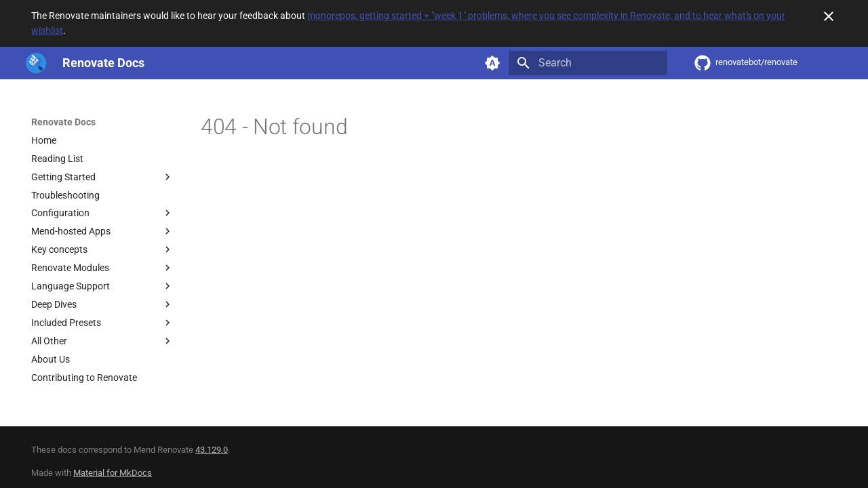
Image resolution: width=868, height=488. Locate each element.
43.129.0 (212, 450)
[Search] (588, 63)
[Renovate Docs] (36, 63)
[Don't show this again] (829, 16)
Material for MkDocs (113, 473)
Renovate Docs (63, 122)
